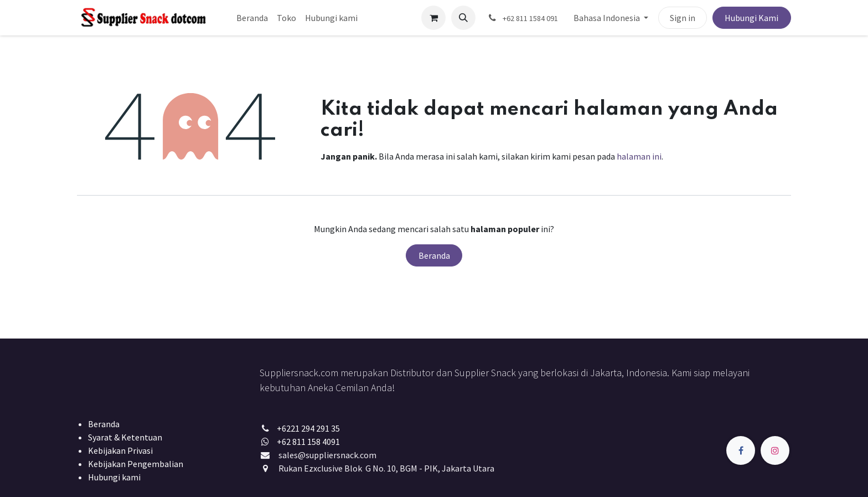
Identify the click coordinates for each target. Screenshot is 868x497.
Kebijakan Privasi (120, 450)
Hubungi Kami (751, 18)
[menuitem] (252, 18)
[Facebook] (741, 450)
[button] (463, 18)
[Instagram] (775, 450)
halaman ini (639, 156)
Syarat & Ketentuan (125, 437)
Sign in (683, 18)
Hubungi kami (114, 477)
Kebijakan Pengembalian (136, 464)
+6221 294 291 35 (308, 428)
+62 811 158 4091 (308, 442)
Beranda (434, 255)
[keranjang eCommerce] (433, 18)
